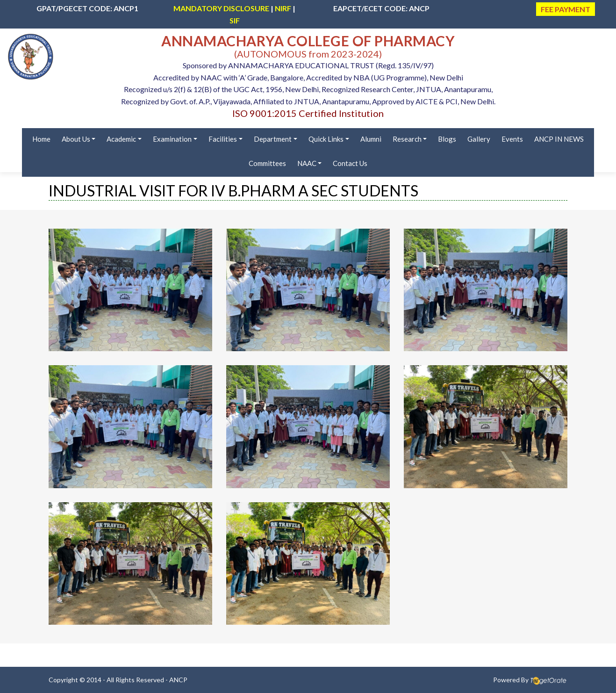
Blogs (447, 139)
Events (512, 139)
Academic (121, 139)
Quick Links (326, 139)
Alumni (371, 139)
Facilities (223, 139)
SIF (235, 20)
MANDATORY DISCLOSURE (221, 8)
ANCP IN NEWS (559, 139)
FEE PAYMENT (566, 9)
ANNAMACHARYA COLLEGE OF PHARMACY (308, 41)
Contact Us (350, 163)
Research (407, 139)
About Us (76, 139)
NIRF (283, 8)
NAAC (307, 163)
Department (273, 139)
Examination (172, 139)
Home (41, 139)
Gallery (479, 139)
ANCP (178, 680)
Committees (267, 163)
